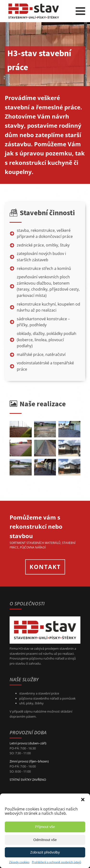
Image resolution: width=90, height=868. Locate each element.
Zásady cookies (19, 862)
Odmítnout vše (45, 840)
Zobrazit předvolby (45, 852)
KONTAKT (45, 567)
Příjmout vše (45, 827)
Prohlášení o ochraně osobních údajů (57, 862)
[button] (83, 800)
